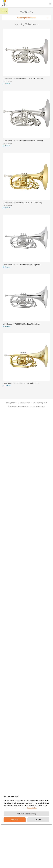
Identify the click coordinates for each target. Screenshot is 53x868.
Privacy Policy (32, 808)
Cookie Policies (25, 403)
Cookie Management (40, 403)
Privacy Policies (11, 403)
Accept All (14, 820)
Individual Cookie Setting (26, 814)
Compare (8, 84)
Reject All (38, 820)
